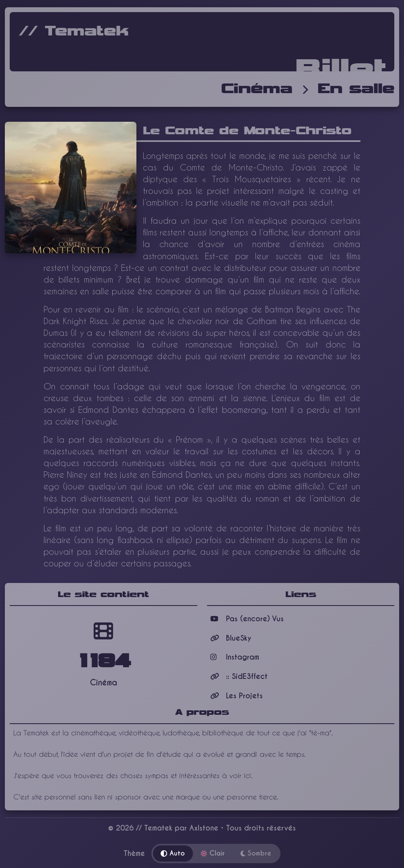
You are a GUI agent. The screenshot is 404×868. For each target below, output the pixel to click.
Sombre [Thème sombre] (256, 853)
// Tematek (74, 31)
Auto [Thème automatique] (173, 853)
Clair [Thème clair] (213, 853)
